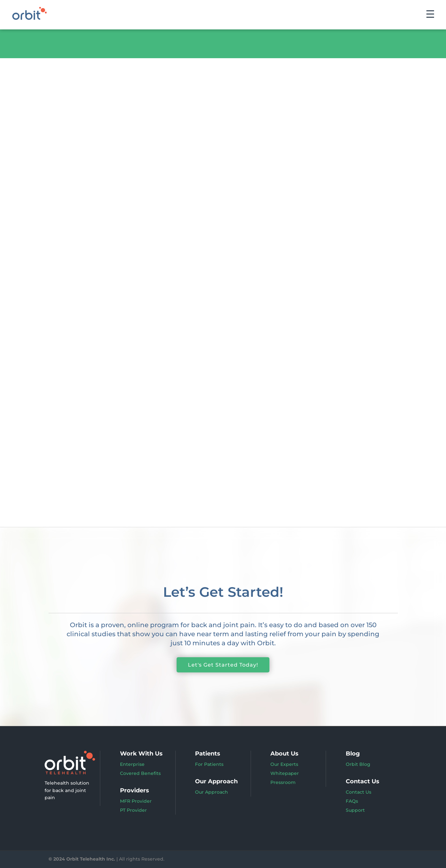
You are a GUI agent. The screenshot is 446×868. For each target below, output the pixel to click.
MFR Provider (136, 801)
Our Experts (284, 764)
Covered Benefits (140, 773)
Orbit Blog (358, 764)
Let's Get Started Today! (223, 665)
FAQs (352, 801)
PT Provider (133, 810)
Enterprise (132, 764)
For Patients (209, 764)
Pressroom (283, 782)
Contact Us (359, 792)
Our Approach (212, 792)
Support (355, 810)
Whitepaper (285, 773)
